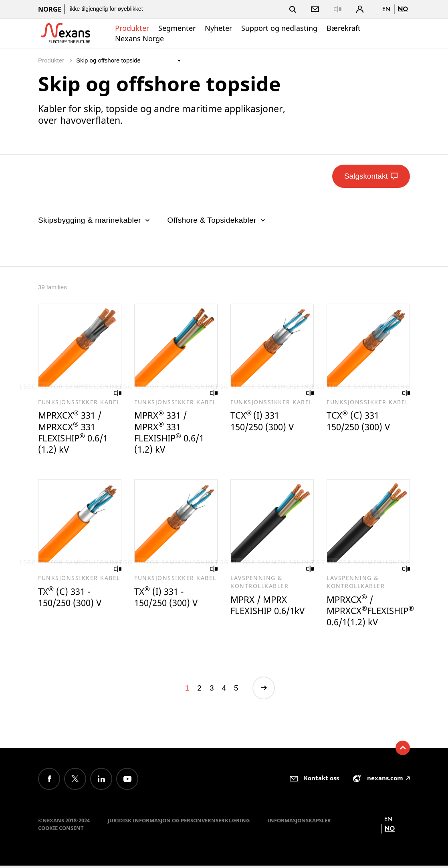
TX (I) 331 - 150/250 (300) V (168, 599)
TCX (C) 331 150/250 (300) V (360, 422)
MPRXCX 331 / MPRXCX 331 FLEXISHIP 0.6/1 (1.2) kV (75, 433)
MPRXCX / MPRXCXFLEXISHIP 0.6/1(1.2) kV (372, 612)
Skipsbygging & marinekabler (95, 220)
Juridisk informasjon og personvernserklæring (179, 823)
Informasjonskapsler (299, 823)
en (386, 9)
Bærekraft (344, 28)
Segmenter (177, 28)
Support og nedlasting (279, 28)
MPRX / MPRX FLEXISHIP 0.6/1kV (270, 607)
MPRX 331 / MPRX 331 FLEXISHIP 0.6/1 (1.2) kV (171, 433)
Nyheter (218, 28)
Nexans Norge (139, 38)
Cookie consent (61, 830)
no (403, 9)
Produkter (132, 28)
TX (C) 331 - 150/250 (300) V (72, 599)
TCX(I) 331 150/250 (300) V (264, 422)
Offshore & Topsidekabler (217, 220)
